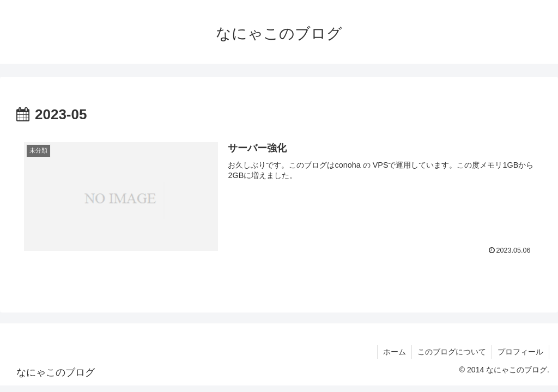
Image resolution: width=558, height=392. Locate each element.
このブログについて (452, 352)
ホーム (395, 352)
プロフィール (520, 352)
